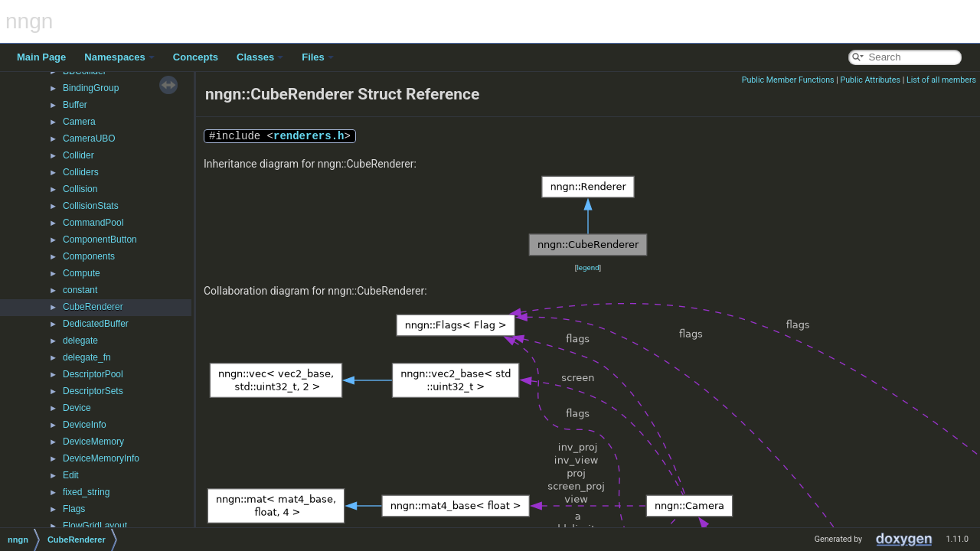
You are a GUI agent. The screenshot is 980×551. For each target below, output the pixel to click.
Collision (80, 189)
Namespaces (119, 57)
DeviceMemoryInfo (101, 458)
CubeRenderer (93, 307)
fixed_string (86, 492)
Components (89, 256)
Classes (260, 57)
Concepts (196, 57)
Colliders (81, 172)
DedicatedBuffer (96, 324)
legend (588, 267)
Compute (82, 273)
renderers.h (309, 136)
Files (318, 57)
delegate (80, 341)
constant (80, 290)
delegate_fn (87, 357)
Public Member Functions (788, 80)
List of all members (941, 80)
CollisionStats (91, 206)
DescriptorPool (93, 374)
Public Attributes (870, 80)
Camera (79, 122)
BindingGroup (91, 88)
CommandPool (93, 223)
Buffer (75, 105)
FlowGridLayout (95, 526)
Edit (71, 475)
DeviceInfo (85, 425)
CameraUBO (89, 139)
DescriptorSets (93, 391)
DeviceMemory (93, 442)
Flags (74, 509)
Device (77, 408)
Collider (78, 155)
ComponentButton (100, 240)
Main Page (41, 57)
